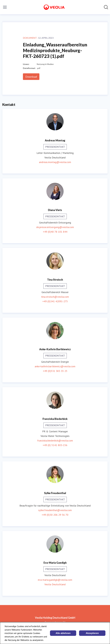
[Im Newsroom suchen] (106, 7)
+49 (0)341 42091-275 (55, 301)
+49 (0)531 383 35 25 (55, 371)
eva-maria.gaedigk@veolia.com (55, 580)
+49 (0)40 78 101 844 (55, 232)
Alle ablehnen (63, 633)
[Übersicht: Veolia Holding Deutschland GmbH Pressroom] (54, 7)
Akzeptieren (92, 633)
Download (31, 77)
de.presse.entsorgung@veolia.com (55, 227)
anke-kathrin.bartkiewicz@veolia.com (55, 366)
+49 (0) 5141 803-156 (55, 445)
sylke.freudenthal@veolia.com (55, 510)
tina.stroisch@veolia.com (55, 297)
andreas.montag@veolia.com (55, 162)
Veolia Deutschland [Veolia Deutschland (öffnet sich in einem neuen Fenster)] (55, 584)
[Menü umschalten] (5, 7)
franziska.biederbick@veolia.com (55, 441)
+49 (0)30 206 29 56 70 (55, 515)
